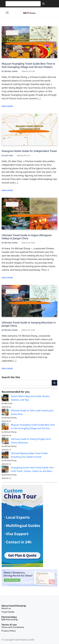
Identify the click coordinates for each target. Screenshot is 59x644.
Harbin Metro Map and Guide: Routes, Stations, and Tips (30, 398)
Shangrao (12, 33)
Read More (7, 106)
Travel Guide (8, 612)
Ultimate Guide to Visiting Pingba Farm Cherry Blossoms (31, 441)
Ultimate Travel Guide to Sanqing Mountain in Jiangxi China (29, 324)
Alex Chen (7, 156)
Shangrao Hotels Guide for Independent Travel (29, 151)
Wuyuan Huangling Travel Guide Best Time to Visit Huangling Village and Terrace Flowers (28, 65)
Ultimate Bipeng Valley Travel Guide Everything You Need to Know (29, 455)
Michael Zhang (10, 71)
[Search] (43, 4)
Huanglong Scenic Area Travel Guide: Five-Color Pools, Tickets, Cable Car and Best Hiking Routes (32, 469)
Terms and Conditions (13, 627)
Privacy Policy (9, 631)
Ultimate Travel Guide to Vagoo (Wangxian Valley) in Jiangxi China (27, 237)
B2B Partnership (10, 620)
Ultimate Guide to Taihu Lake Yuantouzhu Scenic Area (32, 412)
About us (6, 608)
